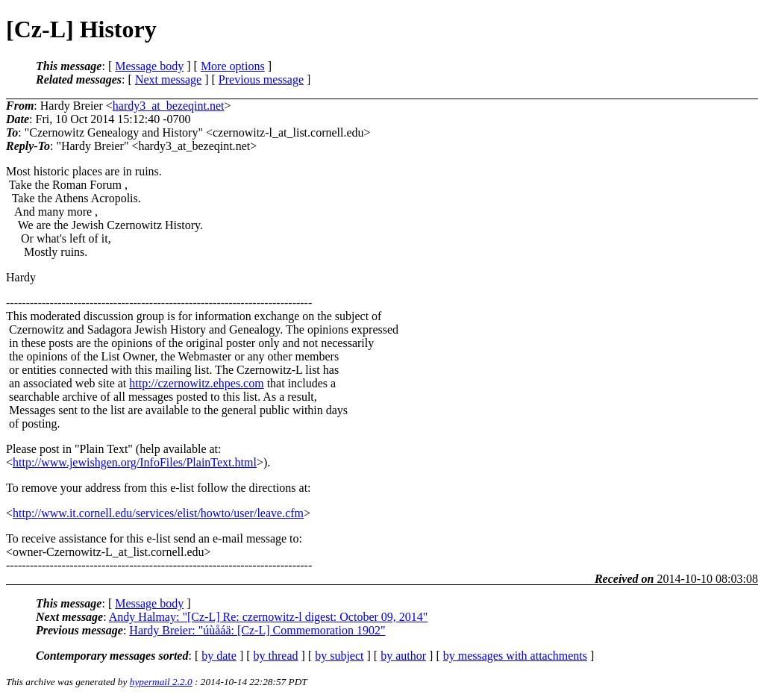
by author (403, 656)
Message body (149, 66)
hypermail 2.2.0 (161, 682)
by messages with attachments (515, 656)
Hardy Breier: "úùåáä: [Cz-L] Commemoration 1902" (257, 630)
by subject (339, 656)
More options (233, 66)
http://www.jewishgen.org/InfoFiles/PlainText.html (135, 462)
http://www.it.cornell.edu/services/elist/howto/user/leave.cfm (158, 513)
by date (219, 656)
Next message (168, 79)
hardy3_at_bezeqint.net (169, 106)
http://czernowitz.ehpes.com (196, 383)
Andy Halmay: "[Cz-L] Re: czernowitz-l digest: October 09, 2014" (269, 617)
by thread (276, 656)
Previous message (261, 79)
